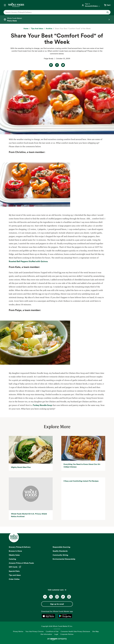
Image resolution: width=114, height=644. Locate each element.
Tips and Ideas (15, 575)
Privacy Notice (18, 631)
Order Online (14, 579)
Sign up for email (57, 604)
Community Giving (60, 555)
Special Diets (14, 571)
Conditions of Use (52, 631)
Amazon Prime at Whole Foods (21, 563)
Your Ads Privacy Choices (35, 631)
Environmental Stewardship (64, 559)
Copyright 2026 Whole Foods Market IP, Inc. (57, 626)
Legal (56, 634)
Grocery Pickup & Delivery (20, 547)
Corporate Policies (67, 634)
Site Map (95, 631)
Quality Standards (60, 551)
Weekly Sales (14, 555)
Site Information (46, 634)
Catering (12, 559)
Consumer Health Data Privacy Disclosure (75, 631)
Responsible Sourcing (61, 547)
